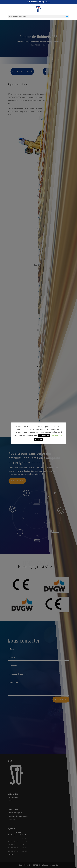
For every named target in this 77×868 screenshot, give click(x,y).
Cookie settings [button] (56, 435)
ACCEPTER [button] (39, 439)
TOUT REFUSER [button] (44, 435)
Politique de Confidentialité (26, 435)
